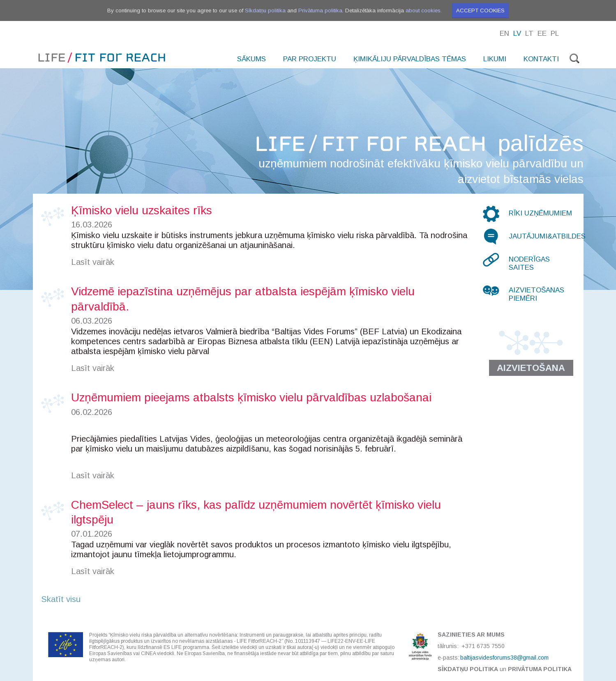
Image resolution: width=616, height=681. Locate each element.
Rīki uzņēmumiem (540, 213)
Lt (529, 34)
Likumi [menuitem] (495, 59)
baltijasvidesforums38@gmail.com (504, 658)
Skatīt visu (61, 599)
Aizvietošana (531, 368)
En (504, 34)
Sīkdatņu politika (265, 10)
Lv (517, 34)
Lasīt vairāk (93, 262)
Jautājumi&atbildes (547, 236)
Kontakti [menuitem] (541, 59)
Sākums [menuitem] (251, 59)
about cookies (423, 10)
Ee (542, 34)
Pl (555, 34)
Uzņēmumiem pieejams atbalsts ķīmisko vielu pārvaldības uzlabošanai (251, 397)
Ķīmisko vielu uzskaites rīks (142, 210)
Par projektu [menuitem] (310, 59)
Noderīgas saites (529, 263)
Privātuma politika (320, 10)
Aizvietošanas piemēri (536, 294)
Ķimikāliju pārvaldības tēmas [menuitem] (410, 59)
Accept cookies (480, 10)
